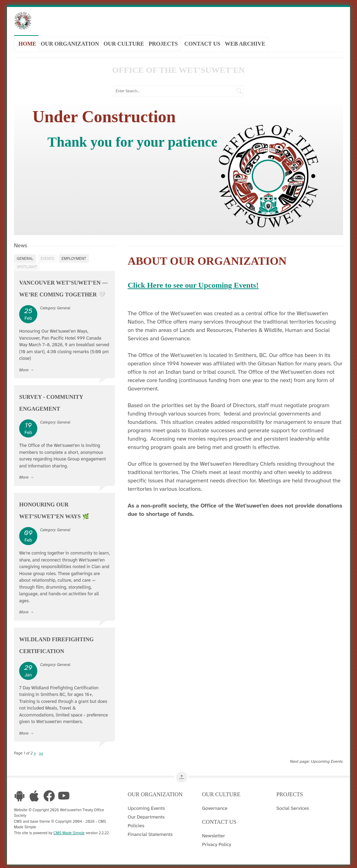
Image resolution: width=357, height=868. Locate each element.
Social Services (293, 806)
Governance (215, 806)
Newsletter (213, 834)
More (24, 368)
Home (27, 43)
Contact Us (202, 43)
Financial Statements (150, 832)
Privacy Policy (217, 843)
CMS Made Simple (69, 831)
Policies (136, 824)
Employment (74, 257)
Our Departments (146, 815)
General (25, 257)
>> (41, 751)
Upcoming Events (327, 760)
